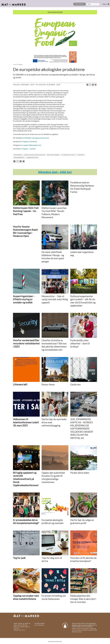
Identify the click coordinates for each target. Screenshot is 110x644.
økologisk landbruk (53, 155)
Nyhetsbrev (79, 4)
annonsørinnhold (19, 158)
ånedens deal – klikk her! (55, 172)
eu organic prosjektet (69, 155)
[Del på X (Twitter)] (90, 85)
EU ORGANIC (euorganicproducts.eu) (36, 138)
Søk (87, 3)
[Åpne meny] (105, 4)
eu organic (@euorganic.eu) (31, 145)
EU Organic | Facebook (29, 142)
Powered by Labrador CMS (55, 642)
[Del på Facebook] (87, 85)
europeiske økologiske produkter (35, 155)
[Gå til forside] (13, 4)
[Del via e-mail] (96, 85)
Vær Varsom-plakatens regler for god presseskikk (84, 624)
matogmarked (18, 155)
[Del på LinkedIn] (93, 85)
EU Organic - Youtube (28, 149)
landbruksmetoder (32, 158)
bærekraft (81, 155)
